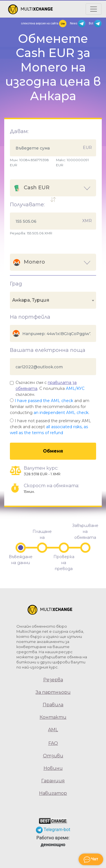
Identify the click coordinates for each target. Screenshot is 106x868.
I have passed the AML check (44, 401)
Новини (53, 768)
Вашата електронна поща (48, 350)
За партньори (53, 692)
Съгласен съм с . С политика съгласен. (50, 388)
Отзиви (53, 756)
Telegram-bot (53, 830)
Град (16, 284)
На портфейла (30, 317)
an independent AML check (61, 413)
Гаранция (53, 781)
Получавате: (27, 205)
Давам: (19, 131)
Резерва (53, 680)
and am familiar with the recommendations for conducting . (50, 407)
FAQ (53, 743)
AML (53, 730)
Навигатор (53, 793)
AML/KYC (75, 388)
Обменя (53, 451)
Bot (95, 24)
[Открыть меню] (94, 9)
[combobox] (53, 300)
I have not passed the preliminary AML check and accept (50, 427)
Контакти (53, 717)
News (78, 24)
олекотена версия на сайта (44, 24)
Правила (53, 705)
